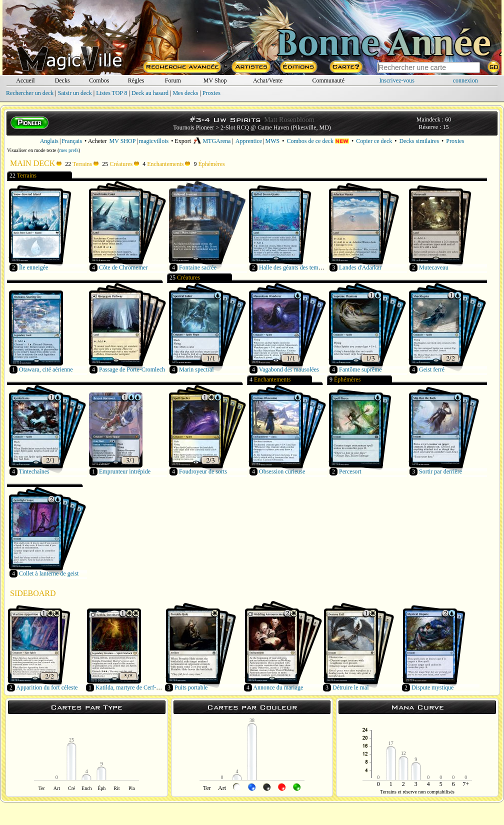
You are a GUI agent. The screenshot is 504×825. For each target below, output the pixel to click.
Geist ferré (432, 369)
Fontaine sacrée (198, 267)
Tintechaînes (34, 471)
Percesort (350, 471)
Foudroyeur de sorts (203, 471)
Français (72, 141)
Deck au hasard (150, 93)
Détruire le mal (351, 687)
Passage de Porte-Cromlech (132, 369)
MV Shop (215, 80)
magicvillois (154, 141)
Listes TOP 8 (111, 93)
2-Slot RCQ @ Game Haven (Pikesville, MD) (276, 127)
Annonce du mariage (278, 687)
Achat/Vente (268, 80)
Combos (99, 80)
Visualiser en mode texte (32, 150)
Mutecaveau (434, 267)
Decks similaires (419, 141)
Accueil (25, 80)
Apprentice (249, 141)
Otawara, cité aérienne (46, 369)
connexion (465, 80)
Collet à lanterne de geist (49, 573)
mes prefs (69, 150)
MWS (273, 141)
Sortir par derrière (440, 471)
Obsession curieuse (282, 471)
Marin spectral (196, 369)
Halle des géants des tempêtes (295, 267)
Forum (173, 80)
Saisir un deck (75, 93)
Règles (136, 80)
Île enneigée (33, 267)
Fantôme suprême (360, 369)
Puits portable (191, 687)
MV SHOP (123, 141)
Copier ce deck (374, 141)
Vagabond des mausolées (289, 369)
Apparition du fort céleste (47, 687)
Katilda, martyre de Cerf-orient (133, 687)
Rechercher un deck (30, 93)
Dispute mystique (432, 687)
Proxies (211, 93)
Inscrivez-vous (397, 80)
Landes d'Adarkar (360, 267)
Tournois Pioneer (193, 127)
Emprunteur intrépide (125, 471)
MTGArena (212, 141)
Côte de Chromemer (123, 267)
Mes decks (185, 93)
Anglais (49, 141)
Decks (62, 80)
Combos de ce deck (318, 141)
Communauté (328, 80)
